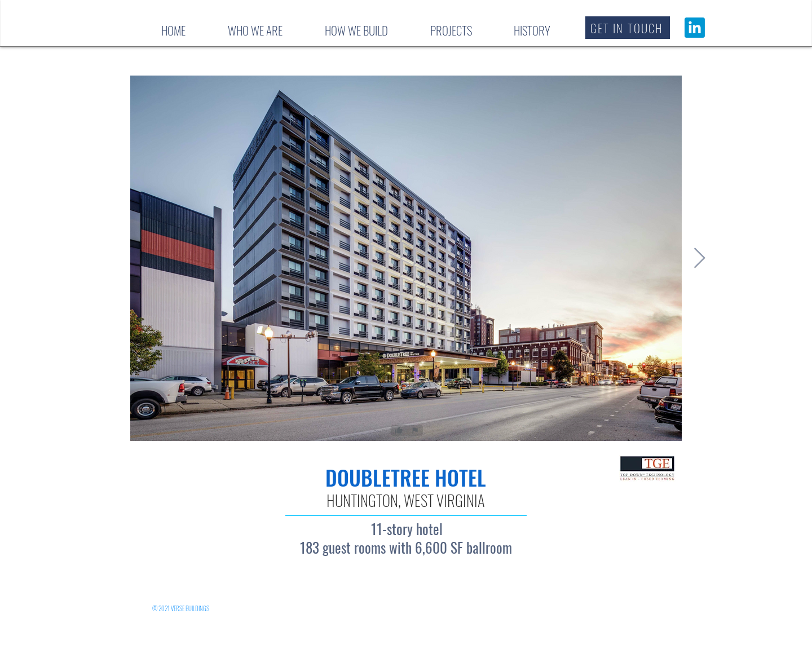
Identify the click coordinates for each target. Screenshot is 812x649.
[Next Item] (700, 259)
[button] (628, 28)
